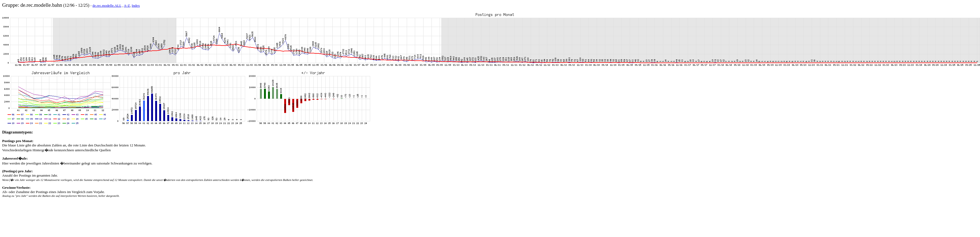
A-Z (127, 6)
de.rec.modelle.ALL (107, 6)
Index (136, 6)
